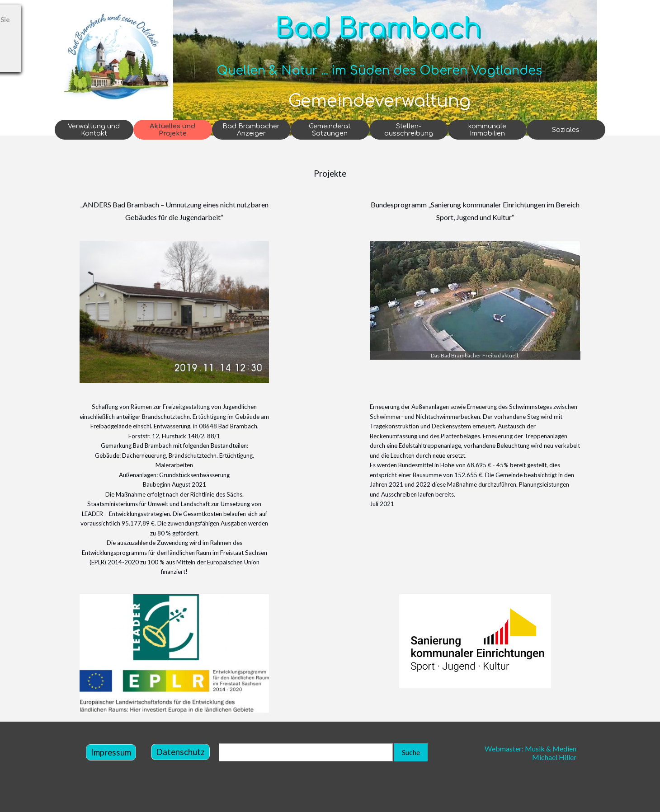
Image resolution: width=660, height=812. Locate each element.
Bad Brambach (378, 28)
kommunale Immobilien (487, 130)
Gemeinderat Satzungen (330, 130)
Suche (411, 752)
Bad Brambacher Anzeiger (251, 130)
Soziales (566, 130)
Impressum (111, 752)
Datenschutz (180, 752)
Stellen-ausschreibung (409, 130)
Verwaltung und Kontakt (94, 130)
